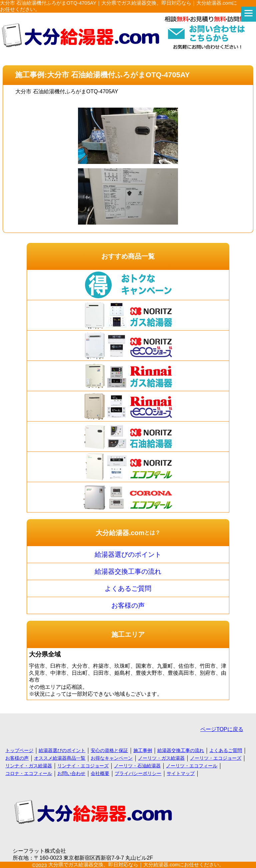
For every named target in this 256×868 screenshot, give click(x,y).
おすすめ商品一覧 (128, 256)
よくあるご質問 (128, 588)
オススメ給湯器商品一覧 (60, 758)
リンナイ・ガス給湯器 (29, 766)
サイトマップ (181, 773)
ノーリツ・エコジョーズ (216, 758)
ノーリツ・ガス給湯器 (161, 758)
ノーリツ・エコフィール (192, 766)
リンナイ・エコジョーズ (83, 766)
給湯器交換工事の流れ (128, 571)
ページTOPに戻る (222, 729)
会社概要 (100, 773)
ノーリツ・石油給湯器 (137, 766)
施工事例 (143, 750)
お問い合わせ (71, 773)
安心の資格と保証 (109, 750)
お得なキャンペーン (112, 758)
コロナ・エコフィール (29, 773)
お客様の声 (128, 605)
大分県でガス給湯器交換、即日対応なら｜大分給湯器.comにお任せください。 (136, 865)
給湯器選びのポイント (128, 554)
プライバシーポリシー (138, 773)
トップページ (19, 750)
